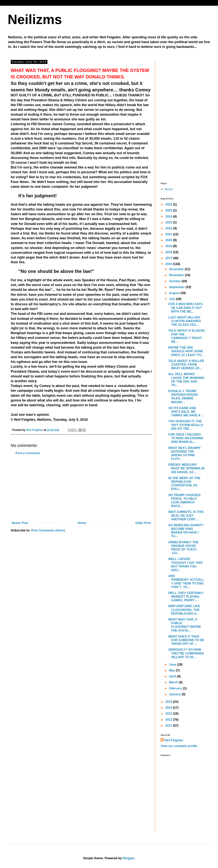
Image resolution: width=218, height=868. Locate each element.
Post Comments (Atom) (48, 530)
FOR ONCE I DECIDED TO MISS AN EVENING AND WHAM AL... (186, 438)
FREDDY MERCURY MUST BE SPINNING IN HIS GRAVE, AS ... (186, 468)
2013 (169, 714)
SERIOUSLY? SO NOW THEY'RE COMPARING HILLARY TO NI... (186, 653)
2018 (169, 252)
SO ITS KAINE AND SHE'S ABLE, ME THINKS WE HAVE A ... (186, 412)
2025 (169, 210)
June (173, 664)
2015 (169, 702)
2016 (169, 264)
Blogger (129, 858)
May (172, 670)
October (175, 281)
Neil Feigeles (174, 740)
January (175, 694)
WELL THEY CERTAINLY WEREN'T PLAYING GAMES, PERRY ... (186, 597)
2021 (169, 234)
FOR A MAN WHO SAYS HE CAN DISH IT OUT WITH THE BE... (185, 308)
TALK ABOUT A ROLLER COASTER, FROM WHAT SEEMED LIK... (186, 365)
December (177, 269)
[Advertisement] (81, 488)
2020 (169, 240)
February (176, 688)
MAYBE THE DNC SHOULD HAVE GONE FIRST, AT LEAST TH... (186, 351)
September (177, 287)
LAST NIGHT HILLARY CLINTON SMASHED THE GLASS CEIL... (185, 321)
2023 (169, 222)
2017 (169, 258)
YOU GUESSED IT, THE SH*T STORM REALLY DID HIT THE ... (186, 425)
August (175, 293)
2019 (169, 246)
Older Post (143, 523)
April (173, 676)
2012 (169, 720)
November (177, 275)
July (172, 299)
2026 (169, 204)
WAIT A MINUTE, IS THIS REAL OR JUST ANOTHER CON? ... (186, 515)
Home (82, 523)
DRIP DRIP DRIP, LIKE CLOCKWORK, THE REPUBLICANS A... (184, 610)
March (174, 682)
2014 (169, 708)
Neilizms (35, 19)
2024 (169, 216)
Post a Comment (28, 453)
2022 (169, 228)
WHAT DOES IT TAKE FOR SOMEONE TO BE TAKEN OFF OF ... (186, 640)
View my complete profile (179, 746)
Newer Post (20, 523)
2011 (169, 726)
